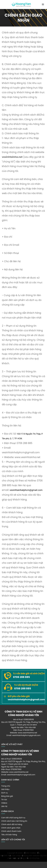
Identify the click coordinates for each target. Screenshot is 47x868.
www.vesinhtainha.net (27, 733)
